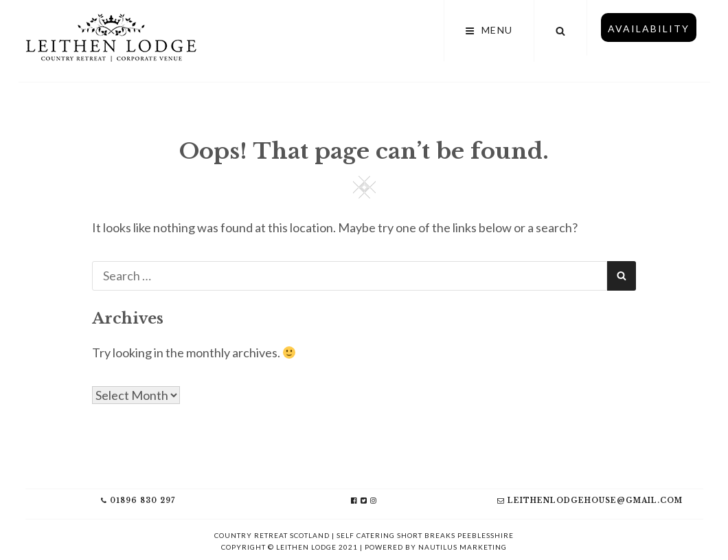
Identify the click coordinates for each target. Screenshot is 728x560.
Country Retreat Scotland (272, 535)
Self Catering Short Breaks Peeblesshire (425, 535)
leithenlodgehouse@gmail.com (590, 501)
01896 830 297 (138, 501)
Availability (649, 29)
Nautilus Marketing (463, 547)
